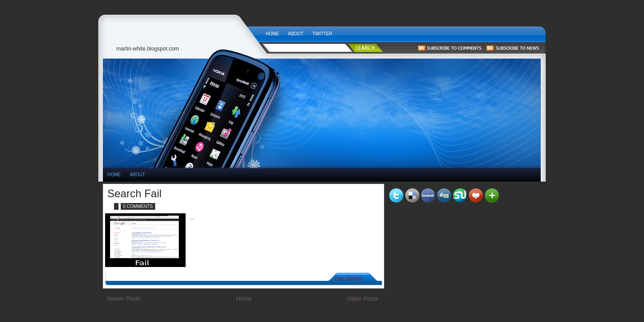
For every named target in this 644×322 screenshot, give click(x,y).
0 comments (138, 206)
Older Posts (363, 299)
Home (272, 34)
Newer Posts (124, 299)
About (296, 34)
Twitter (322, 34)
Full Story (348, 279)
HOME (114, 175)
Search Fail (134, 193)
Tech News (182, 32)
